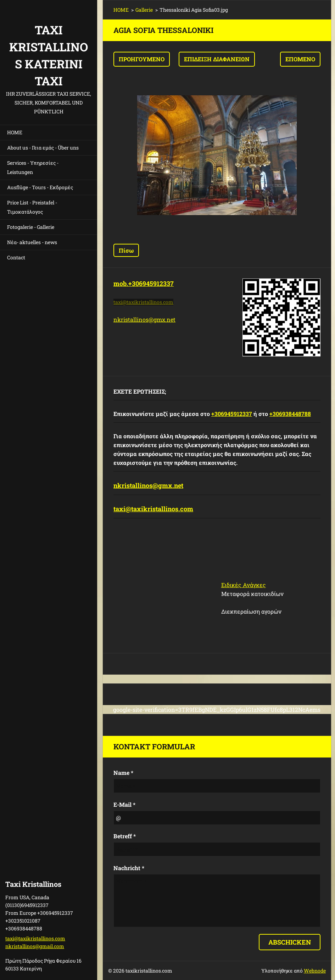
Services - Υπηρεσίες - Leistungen (33, 167)
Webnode (315, 971)
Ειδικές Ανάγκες (244, 585)
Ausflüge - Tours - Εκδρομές (40, 187)
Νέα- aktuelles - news (32, 242)
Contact (16, 257)
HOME (15, 132)
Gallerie (144, 10)
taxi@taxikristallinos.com (153, 509)
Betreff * (125, 836)
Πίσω (126, 250)
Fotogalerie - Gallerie (31, 227)
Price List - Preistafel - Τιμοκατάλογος (32, 207)
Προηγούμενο (142, 59)
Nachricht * (129, 868)
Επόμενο (300, 59)
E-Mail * (124, 804)
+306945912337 (232, 414)
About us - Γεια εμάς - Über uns (43, 148)
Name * (123, 773)
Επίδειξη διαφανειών (217, 59)
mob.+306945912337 (144, 283)
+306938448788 (290, 414)
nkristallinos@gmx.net (144, 319)
